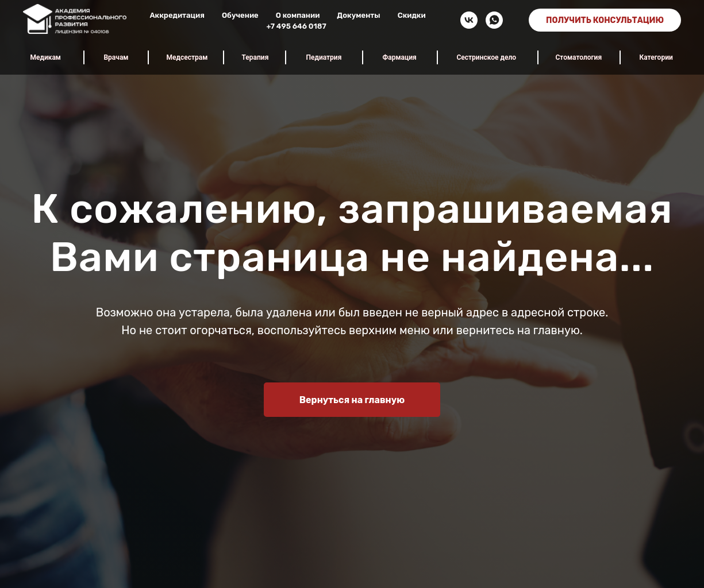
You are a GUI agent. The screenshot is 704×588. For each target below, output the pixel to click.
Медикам (46, 57)
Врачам (116, 57)
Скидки (412, 15)
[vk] (469, 20)
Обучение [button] (240, 15)
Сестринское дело (487, 57)
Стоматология (579, 57)
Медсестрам (187, 57)
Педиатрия (324, 57)
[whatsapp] (494, 20)
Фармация (400, 57)
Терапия (255, 57)
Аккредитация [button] (177, 15)
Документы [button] (358, 15)
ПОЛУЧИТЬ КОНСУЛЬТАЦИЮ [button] (605, 20)
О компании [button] (298, 15)
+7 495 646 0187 (296, 26)
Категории (656, 57)
